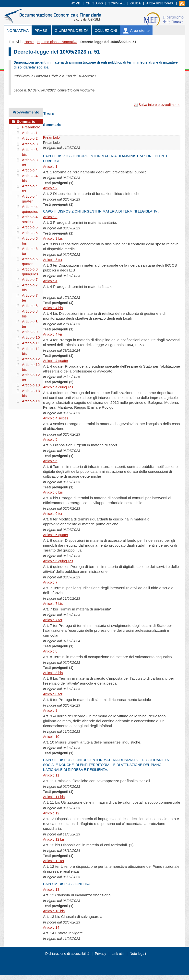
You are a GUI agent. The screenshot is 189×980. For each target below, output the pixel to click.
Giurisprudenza (71, 30)
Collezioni (106, 30)
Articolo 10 (51, 737)
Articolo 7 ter (53, 620)
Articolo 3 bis (53, 238)
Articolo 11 (51, 775)
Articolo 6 (50, 461)
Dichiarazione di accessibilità (67, 954)
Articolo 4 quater (56, 361)
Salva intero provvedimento (159, 105)
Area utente (140, 30)
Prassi (41, 30)
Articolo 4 (50, 281)
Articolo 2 (50, 188)
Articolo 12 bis (54, 839)
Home (75, 3)
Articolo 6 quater (56, 535)
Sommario (26, 121)
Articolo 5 (50, 439)
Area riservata (160, 3)
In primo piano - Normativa (57, 42)
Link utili (118, 954)
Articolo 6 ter (53, 514)
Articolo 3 (50, 217)
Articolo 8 (50, 651)
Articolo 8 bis (53, 673)
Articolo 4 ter (53, 334)
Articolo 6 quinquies (58, 561)
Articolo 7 (50, 582)
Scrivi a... (117, 3)
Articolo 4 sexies (56, 418)
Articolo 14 (51, 927)
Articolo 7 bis (53, 604)
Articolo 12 (51, 813)
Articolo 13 (51, 890)
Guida (136, 3)
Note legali (138, 954)
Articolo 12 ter (54, 861)
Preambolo (51, 137)
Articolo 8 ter (53, 694)
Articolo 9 (50, 710)
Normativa (18, 30)
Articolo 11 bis (54, 797)
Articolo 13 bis (54, 911)
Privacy (100, 954)
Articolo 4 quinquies (58, 387)
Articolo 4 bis (53, 308)
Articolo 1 (50, 167)
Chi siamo (94, 3)
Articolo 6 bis (53, 492)
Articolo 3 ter (53, 260)
